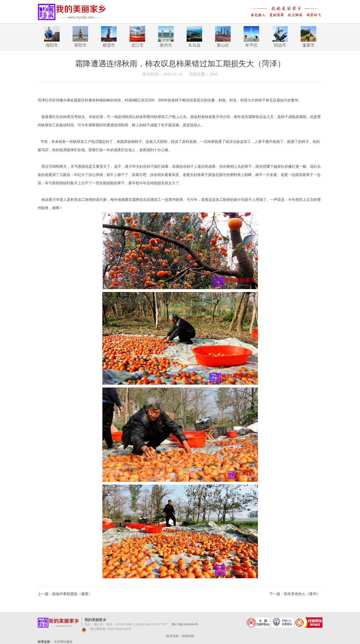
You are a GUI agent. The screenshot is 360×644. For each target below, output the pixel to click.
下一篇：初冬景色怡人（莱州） (295, 594)
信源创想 (188, 636)
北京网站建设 (63, 642)
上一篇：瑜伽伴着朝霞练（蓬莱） (65, 594)
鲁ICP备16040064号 (185, 624)
